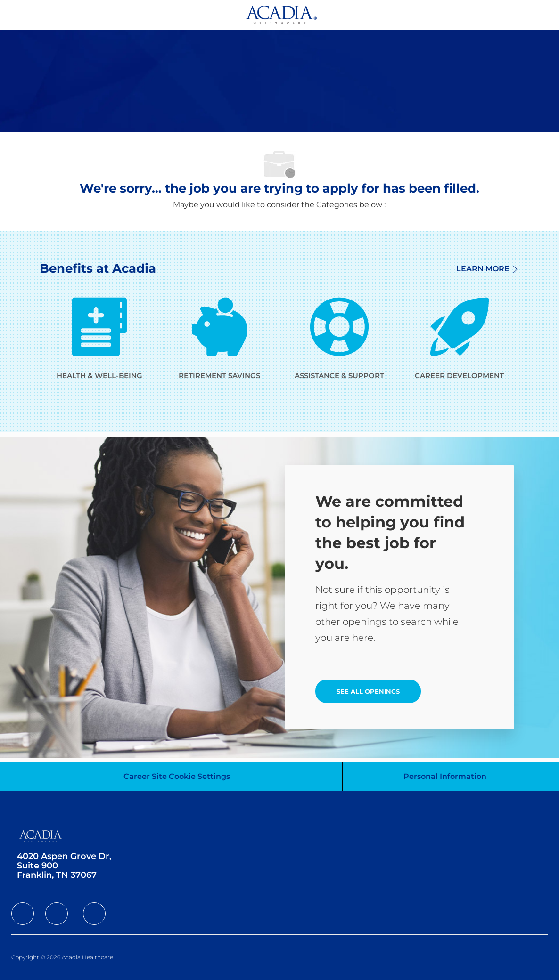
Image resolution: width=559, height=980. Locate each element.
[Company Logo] (281, 14)
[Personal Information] (445, 777)
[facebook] (23, 914)
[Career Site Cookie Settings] (177, 777)
